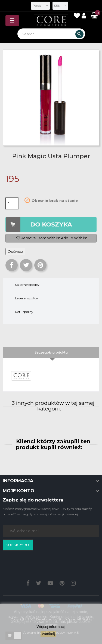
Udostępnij (12, 265)
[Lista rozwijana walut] (60, 6)
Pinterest (40, 265)
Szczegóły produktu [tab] (51, 352)
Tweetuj (26, 265)
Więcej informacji (51, 627)
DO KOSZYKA (51, 224)
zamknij (48, 634)
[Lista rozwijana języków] (40, 6)
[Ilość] (12, 203)
